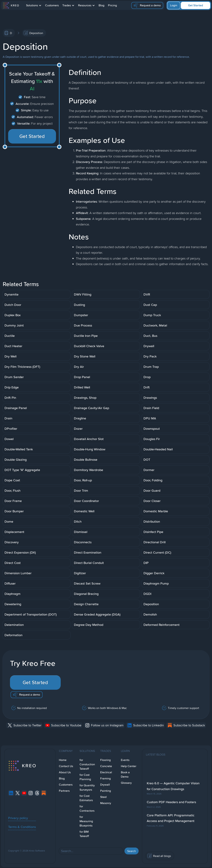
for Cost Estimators (86, 798)
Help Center (129, 766)
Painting (106, 791)
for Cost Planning (85, 777)
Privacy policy (18, 818)
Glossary (126, 783)
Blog (101, 5)
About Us (65, 772)
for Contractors (87, 809)
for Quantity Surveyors (87, 788)
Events (125, 760)
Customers (52, 5)
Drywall (105, 785)
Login (174, 5)
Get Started (196, 5)
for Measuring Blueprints (86, 821)
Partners (64, 791)
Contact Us (66, 766)
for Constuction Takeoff (87, 764)
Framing (105, 778)
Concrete (106, 766)
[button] (34, 5)
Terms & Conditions (22, 827)
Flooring (105, 760)
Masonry (106, 803)
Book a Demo (125, 774)
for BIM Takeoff (84, 834)
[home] (11, 5)
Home (63, 760)
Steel (103, 797)
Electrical (106, 772)
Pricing (112, 5)
